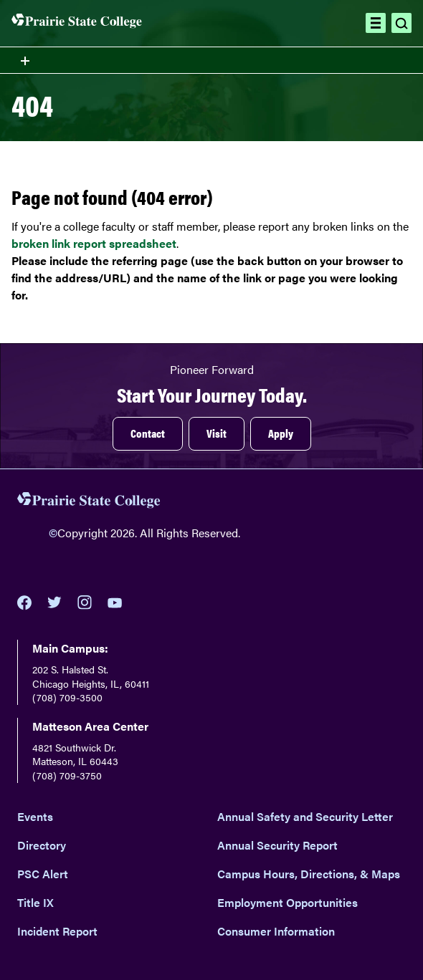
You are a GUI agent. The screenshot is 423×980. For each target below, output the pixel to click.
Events (35, 816)
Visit (217, 433)
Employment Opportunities (287, 902)
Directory (42, 845)
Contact (148, 433)
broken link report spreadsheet (94, 243)
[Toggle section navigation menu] (211, 60)
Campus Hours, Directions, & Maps (309, 874)
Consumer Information (276, 931)
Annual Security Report (277, 845)
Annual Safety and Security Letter (305, 816)
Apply (281, 433)
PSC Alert (43, 874)
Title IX (35, 902)
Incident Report (57, 931)
